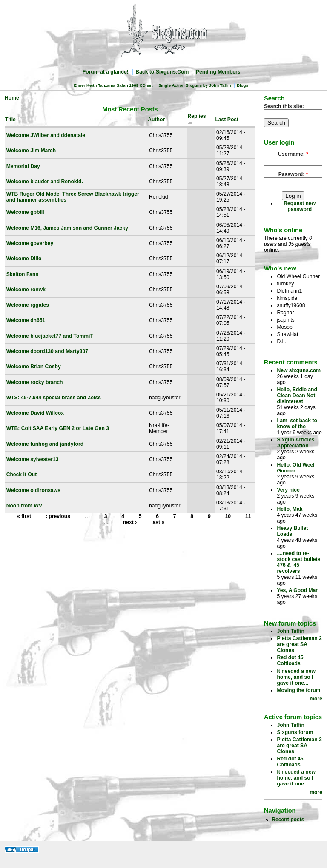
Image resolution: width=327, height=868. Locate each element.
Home (12, 98)
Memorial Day (23, 166)
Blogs (242, 85)
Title (10, 120)
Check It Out (22, 475)
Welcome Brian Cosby (34, 367)
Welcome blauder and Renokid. (45, 182)
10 (228, 516)
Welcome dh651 (26, 320)
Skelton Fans (23, 274)
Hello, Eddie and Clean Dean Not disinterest (297, 396)
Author (156, 120)
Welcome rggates (28, 305)
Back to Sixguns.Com (162, 72)
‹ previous (58, 516)
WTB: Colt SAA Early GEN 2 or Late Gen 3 (58, 428)
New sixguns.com (299, 370)
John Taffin (291, 631)
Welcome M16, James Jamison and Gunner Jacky (67, 228)
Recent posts (288, 820)
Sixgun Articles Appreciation (295, 443)
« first (24, 516)
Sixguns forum (295, 732)
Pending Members (218, 72)
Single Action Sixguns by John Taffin (195, 85)
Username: (293, 154)
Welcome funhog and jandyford (45, 444)
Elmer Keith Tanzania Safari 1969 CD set (113, 85)
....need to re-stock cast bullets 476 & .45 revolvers (298, 562)
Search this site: (284, 106)
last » (158, 522)
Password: (293, 174)
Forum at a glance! (106, 72)
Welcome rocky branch (35, 382)
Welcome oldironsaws (33, 490)
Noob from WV (24, 506)
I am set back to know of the (297, 424)
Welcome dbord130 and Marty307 (47, 351)
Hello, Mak (290, 509)
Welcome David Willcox (35, 413)
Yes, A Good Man (298, 590)
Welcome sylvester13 (33, 459)
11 (248, 516)
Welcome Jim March (31, 151)
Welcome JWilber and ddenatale (46, 135)
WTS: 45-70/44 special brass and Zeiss (54, 398)
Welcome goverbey (30, 243)
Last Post (227, 120)
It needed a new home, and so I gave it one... (296, 677)
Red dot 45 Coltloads (290, 660)
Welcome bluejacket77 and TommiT (50, 336)
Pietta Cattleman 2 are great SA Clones (299, 644)
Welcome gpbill (25, 212)
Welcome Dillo (24, 259)
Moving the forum (298, 690)
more (316, 699)
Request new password (300, 206)
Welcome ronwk (26, 290)
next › (130, 522)
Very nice (288, 490)
